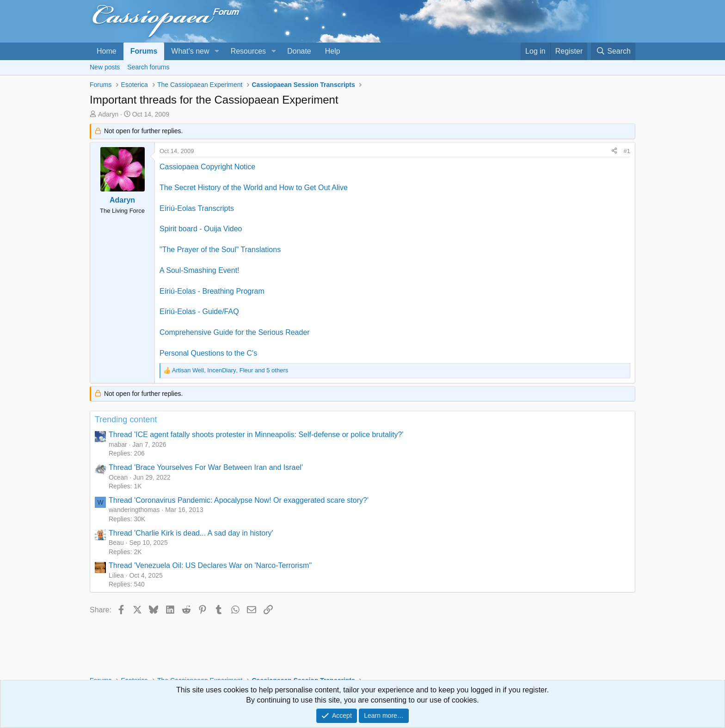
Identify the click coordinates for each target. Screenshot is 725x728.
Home (107, 51)
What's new (190, 51)
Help (333, 51)
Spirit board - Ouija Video (201, 229)
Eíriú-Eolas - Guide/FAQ (199, 312)
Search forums (148, 67)
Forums (144, 51)
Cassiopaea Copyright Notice (207, 167)
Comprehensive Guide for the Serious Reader (235, 332)
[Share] (614, 151)
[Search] (613, 51)
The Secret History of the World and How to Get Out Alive (254, 188)
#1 (627, 151)
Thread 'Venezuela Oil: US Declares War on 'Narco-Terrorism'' (210, 565)
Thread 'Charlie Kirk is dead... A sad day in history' (191, 533)
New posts (105, 67)
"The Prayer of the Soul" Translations (220, 250)
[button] (217, 51)
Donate (299, 51)
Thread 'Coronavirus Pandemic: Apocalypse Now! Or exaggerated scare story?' (239, 500)
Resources (248, 51)
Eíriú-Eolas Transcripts (197, 208)
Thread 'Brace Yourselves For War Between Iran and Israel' (206, 467)
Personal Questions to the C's (208, 353)
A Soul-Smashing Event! (200, 270)
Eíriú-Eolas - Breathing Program (212, 291)
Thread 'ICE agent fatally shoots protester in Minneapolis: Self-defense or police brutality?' (256, 435)
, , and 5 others (230, 370)
